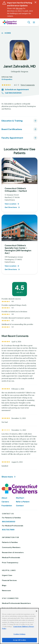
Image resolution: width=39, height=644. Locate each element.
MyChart (20, 498)
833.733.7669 (8, 530)
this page (19, 8)
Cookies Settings (19, 634)
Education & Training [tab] (12, 121)
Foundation (7, 506)
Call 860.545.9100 (13, 93)
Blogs (4, 585)
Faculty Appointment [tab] (12, 138)
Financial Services (9, 580)
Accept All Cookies (19, 640)
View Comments (28, 85)
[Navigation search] (29, 22)
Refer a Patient (23, 502)
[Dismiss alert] (35, 2)
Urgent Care (7, 575)
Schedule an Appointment (17, 90)
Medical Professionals (11, 558)
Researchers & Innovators (13, 552)
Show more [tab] (7, 477)
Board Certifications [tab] (12, 129)
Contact (20, 506)
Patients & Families (10, 542)
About (4, 498)
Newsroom (6, 591)
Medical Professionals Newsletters (16, 603)
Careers (5, 502)
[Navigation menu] (34, 22)
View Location (11, 204)
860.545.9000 (9, 522)
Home (8, 33)
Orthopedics (7, 79)
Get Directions (11, 207)
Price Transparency (10, 563)
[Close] (37, 611)
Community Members (11, 547)
